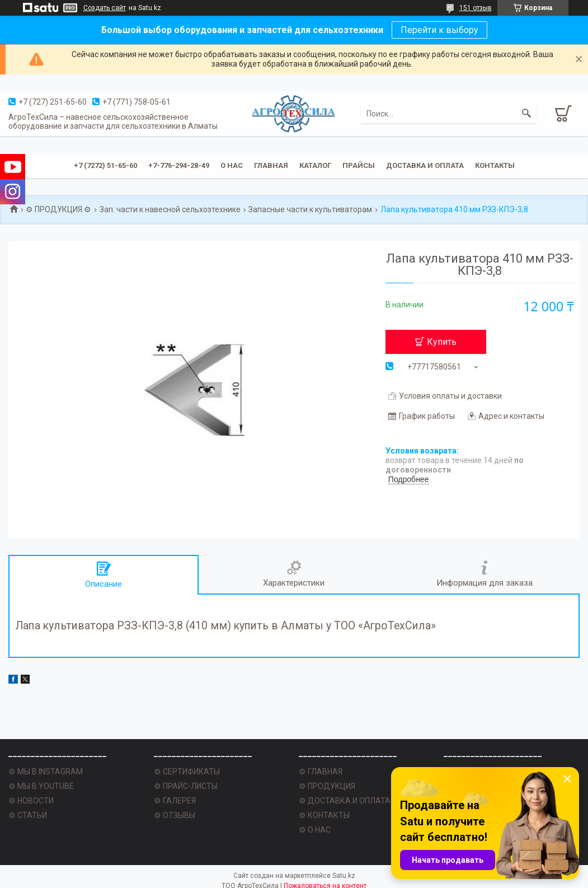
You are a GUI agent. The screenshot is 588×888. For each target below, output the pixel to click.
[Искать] (526, 114)
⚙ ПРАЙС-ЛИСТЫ (186, 786)
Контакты (495, 165)
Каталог (315, 165)
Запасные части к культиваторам (310, 209)
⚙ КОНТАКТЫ (324, 815)
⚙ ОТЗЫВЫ (175, 815)
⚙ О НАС (315, 830)
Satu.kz (344, 876)
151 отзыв (476, 8)
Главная (271, 165)
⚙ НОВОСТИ (31, 801)
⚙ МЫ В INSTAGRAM (46, 772)
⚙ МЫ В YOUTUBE (41, 786)
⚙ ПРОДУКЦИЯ (327, 786)
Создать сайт (105, 8)
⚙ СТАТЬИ (28, 815)
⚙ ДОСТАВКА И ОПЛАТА (345, 801)
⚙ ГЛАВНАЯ (321, 772)
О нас (232, 165)
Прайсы (359, 165)
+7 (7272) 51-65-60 (105, 165)
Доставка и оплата (425, 165)
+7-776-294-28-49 (179, 165)
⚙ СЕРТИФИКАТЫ (187, 772)
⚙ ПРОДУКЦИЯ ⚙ (58, 209)
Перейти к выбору (439, 30)
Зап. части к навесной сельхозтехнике (170, 209)
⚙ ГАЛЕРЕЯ (175, 801)
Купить (442, 342)
